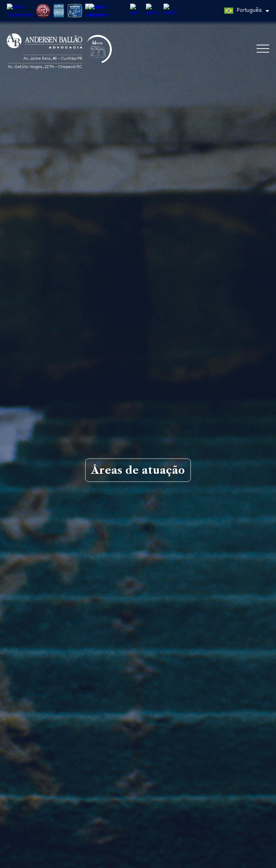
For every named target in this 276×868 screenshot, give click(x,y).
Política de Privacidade (31, 861)
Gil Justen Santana (138, 789)
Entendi (257, 855)
